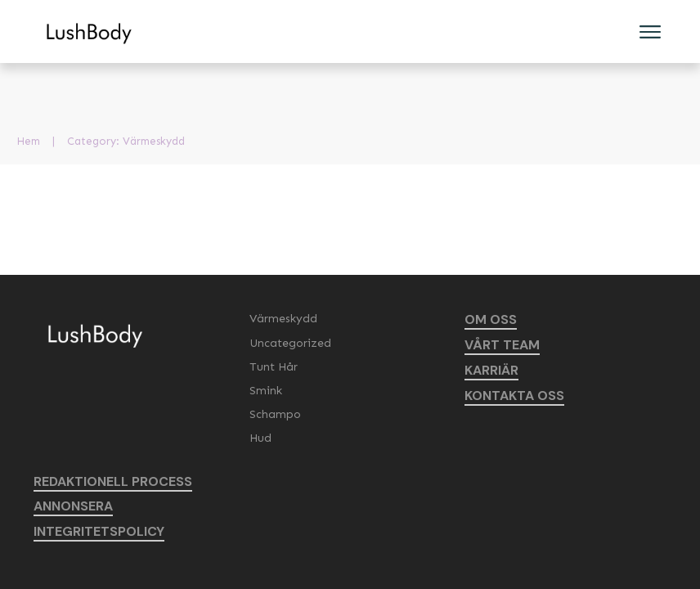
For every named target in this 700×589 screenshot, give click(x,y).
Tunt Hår (274, 367)
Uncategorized (290, 343)
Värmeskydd (283, 319)
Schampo (275, 414)
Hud (260, 438)
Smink (266, 391)
